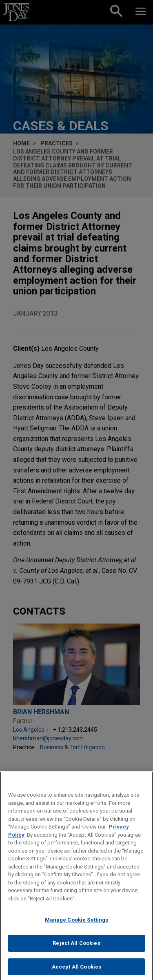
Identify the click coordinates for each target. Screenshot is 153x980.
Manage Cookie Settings (77, 925)
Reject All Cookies (76, 948)
